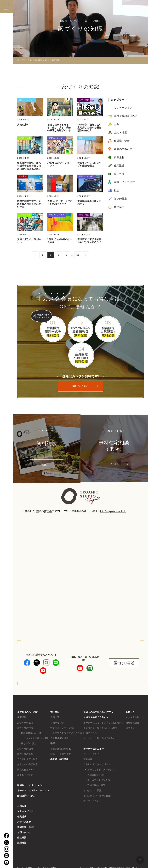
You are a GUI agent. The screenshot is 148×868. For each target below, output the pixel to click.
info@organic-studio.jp (113, 511)
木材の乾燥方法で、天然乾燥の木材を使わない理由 (29, 204)
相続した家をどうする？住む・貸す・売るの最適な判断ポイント (59, 128)
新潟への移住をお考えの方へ (98, 712)
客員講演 (22, 817)
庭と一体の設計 (29, 743)
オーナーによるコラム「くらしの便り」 (104, 723)
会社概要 (22, 837)
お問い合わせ (24, 832)
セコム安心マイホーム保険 (97, 796)
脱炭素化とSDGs (26, 770)
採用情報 (22, 843)
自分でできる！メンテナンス (102, 770)
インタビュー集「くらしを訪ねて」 (102, 728)
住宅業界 (119, 207)
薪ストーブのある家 (61, 754)
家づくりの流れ (25, 754)
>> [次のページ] (86, 255)
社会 (117, 190)
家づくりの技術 (25, 723)
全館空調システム (26, 796)
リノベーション (56, 100)
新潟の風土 (120, 199)
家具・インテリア (27, 100)
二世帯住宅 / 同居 (59, 738)
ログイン (130, 728)
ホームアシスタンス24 (99, 780)
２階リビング (57, 723)
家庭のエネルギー (57, 138)
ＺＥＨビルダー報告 (27, 759)
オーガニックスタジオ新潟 (30, 60)
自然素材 (23, 176)
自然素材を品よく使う (32, 733)
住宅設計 (53, 176)
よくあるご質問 (25, 775)
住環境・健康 (25, 138)
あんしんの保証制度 (27, 764)
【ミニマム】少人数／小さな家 (66, 733)
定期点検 (88, 759)
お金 (117, 124)
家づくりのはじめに (126, 116)
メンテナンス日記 (92, 790)
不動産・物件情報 (59, 759)
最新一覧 (55, 717)
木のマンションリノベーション (33, 790)
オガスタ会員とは (135, 717)
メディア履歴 (24, 822)
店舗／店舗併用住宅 (61, 749)
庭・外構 (119, 174)
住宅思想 (22, 717)
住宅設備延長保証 (96, 775)
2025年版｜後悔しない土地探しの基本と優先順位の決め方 (89, 128)
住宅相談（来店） (26, 827)
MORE (47, 465)
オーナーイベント (92, 801)
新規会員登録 (132, 723)
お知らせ (22, 806)
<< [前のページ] (35, 255)
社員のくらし (90, 733)
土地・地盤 (84, 100)
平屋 (53, 743)
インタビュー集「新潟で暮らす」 (100, 738)
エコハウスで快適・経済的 (35, 738)
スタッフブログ (25, 811)
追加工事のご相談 (96, 785)
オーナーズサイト (92, 754)
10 (78, 255)
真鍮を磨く (23, 125)
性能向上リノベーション (30, 785)
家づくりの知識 (25, 749)
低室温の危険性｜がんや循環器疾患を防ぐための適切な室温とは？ (29, 166)
